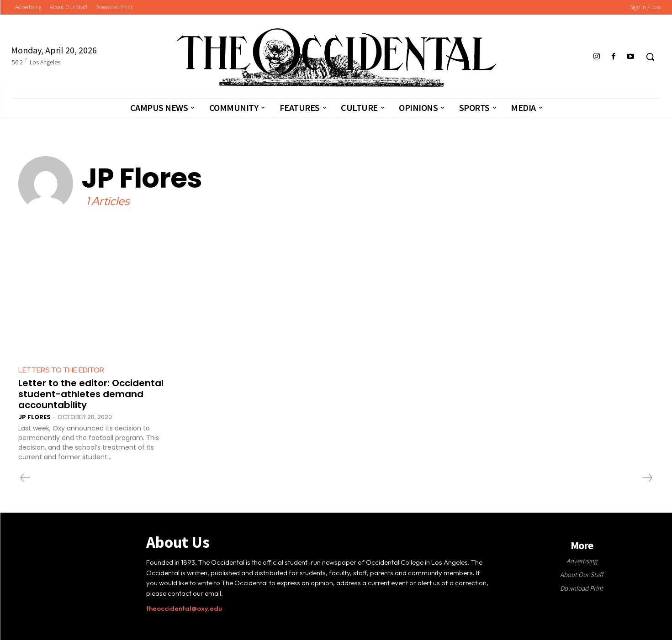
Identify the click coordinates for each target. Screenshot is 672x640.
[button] (650, 57)
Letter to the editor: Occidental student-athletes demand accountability (91, 394)
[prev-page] (25, 478)
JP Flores (34, 417)
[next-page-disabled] (647, 478)
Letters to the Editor (61, 370)
